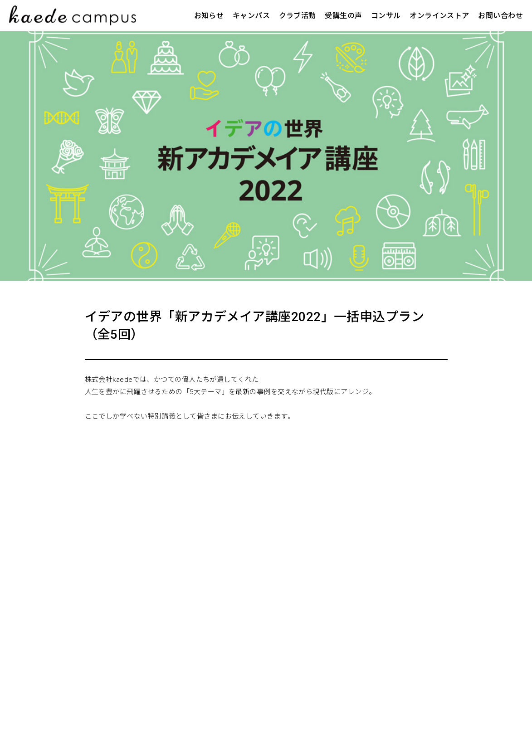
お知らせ (209, 16)
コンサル (386, 16)
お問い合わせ (500, 16)
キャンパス (251, 16)
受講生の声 (343, 16)
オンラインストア (439, 16)
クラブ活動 (298, 16)
